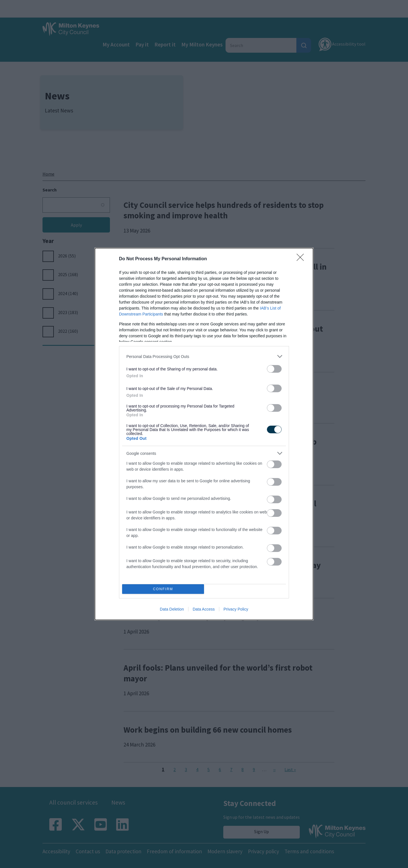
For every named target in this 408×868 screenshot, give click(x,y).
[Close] (302, 259)
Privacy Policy (236, 609)
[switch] (274, 369)
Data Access (204, 609)
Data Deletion (172, 609)
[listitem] (204, 356)
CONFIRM (163, 589)
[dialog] (204, 434)
